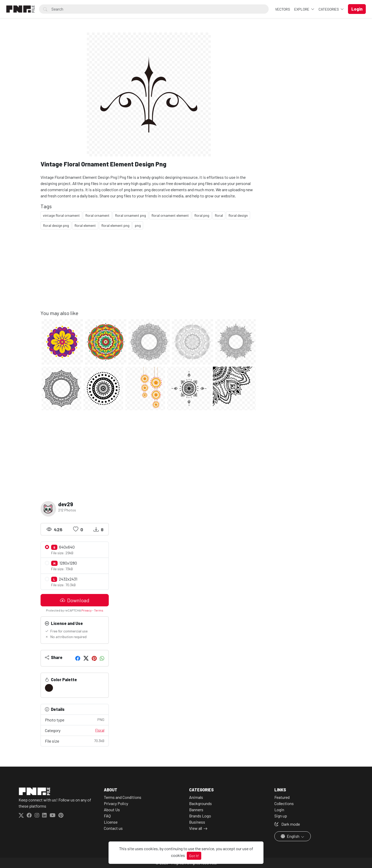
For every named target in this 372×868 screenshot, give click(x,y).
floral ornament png (130, 215)
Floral (100, 730)
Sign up (281, 816)
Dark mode (287, 824)
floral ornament (97, 215)
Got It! (194, 856)
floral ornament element (170, 215)
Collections (284, 803)
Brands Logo (200, 816)
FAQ (107, 816)
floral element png (115, 225)
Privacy (87, 610)
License (111, 822)
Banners (196, 810)
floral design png (56, 225)
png (138, 225)
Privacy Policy (116, 803)
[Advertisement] (149, 274)
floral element (85, 225)
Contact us (113, 828)
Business (197, 822)
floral (219, 215)
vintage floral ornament (61, 215)
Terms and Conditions (123, 797)
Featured (282, 797)
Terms (99, 610)
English (290, 836)
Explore (302, 9)
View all (196, 828)
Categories (329, 9)
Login (279, 810)
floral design (238, 215)
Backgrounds (200, 803)
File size (75, 741)
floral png (202, 215)
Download (75, 600)
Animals (196, 797)
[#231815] (49, 688)
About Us (112, 810)
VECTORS (283, 9)
